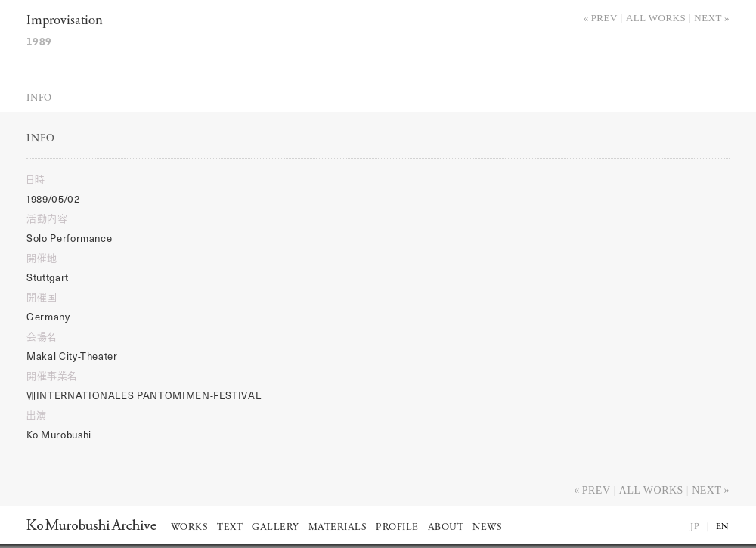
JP (695, 527)
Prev (604, 18)
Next (708, 18)
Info (39, 98)
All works (656, 18)
